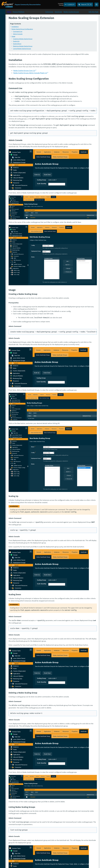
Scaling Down (43, 46)
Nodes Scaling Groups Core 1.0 (50, 80)
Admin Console (44, 36)
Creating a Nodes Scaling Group (49, 41)
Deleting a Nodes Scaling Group (49, 49)
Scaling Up (42, 44)
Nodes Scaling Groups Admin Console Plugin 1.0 (56, 82)
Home (35, 21)
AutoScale (37, 23)
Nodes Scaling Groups (49, 23)
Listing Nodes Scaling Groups (48, 51)
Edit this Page (94, 21)
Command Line (44, 34)
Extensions (75, 21)
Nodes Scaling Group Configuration (48, 31)
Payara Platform (8, 20)
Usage (39, 39)
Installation (41, 29)
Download (24, 861)
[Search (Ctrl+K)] (85, 4)
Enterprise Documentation (19, 864)
